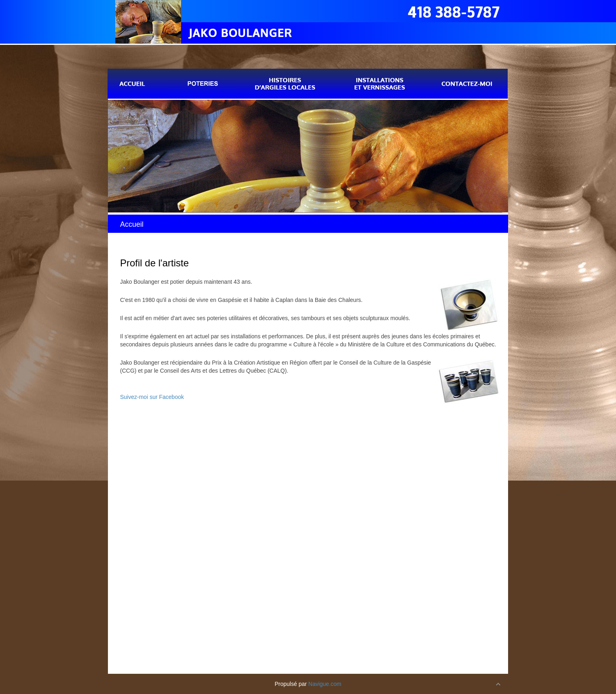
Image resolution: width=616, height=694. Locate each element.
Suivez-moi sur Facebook (152, 397)
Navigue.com (325, 684)
